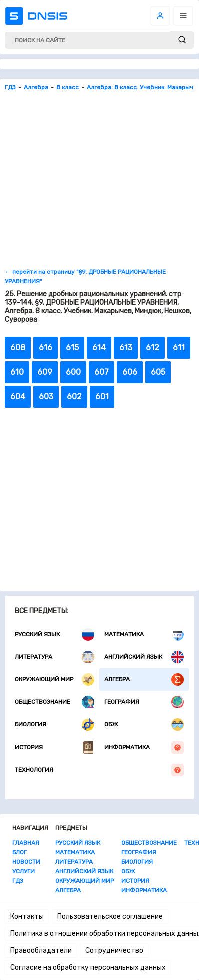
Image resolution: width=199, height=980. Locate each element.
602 (74, 397)
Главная (26, 843)
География (144, 702)
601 (102, 397)
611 (179, 347)
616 (46, 347)
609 (45, 372)
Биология (55, 725)
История (55, 747)
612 (153, 347)
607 (102, 372)
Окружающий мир (55, 680)
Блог (20, 852)
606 (130, 372)
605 (158, 372)
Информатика (144, 747)
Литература (55, 657)
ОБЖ (144, 725)
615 (72, 347)
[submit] (182, 40)
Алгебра (144, 680)
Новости (26, 862)
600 (73, 372)
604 (18, 397)
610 (17, 372)
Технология (99, 770)
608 (18, 347)
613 (126, 347)
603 (46, 397)
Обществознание (55, 702)
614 (99, 347)
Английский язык (144, 657)
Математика (144, 635)
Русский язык (55, 635)
